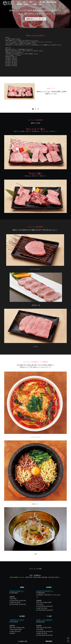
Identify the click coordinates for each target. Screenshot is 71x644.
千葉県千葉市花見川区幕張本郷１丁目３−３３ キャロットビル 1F (35, 591)
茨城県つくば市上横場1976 (47, 549)
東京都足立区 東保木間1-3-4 (23, 549)
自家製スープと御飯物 (30, 4)
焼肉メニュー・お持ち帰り (37, 2)
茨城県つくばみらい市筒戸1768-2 (59, 549)
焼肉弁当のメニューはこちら (35, 19)
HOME (19, 2)
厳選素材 (19, 4)
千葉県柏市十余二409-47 (35, 549)
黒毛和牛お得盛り (52, 2)
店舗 (40, 4)
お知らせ (25, 2)
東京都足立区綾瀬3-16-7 (12, 549)
